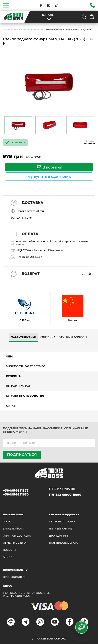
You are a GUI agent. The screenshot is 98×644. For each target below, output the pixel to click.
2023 (64, 639)
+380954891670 (16, 494)
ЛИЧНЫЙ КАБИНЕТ (61, 529)
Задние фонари (36, 30)
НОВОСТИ (9, 550)
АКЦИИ (8, 557)
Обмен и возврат (15, 543)
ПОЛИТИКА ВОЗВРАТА (63, 543)
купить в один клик (52, 177)
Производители (15, 577)
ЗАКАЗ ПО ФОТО (13, 529)
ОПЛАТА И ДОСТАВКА (17, 536)
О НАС (7, 522)
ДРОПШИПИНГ (59, 536)
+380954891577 (16, 491)
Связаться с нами (62, 522)
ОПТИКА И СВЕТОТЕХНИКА (15, 30)
